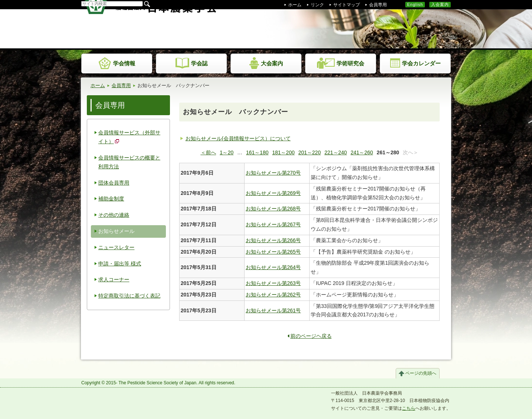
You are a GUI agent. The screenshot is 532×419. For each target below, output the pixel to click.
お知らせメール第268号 (273, 209)
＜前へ (208, 152)
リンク (317, 5)
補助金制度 (111, 199)
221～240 (336, 152)
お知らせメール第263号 (273, 283)
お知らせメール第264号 (273, 267)
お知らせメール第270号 (273, 173)
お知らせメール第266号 (273, 240)
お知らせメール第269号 (273, 193)
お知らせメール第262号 (273, 295)
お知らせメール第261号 (273, 310)
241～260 (362, 152)
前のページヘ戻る (310, 336)
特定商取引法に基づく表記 (129, 296)
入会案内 (440, 4)
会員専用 (378, 5)
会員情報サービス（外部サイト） (129, 137)
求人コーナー (114, 279)
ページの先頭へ (421, 373)
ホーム (295, 5)
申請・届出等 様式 (120, 264)
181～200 (284, 152)
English (415, 4)
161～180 (257, 152)
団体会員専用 (114, 183)
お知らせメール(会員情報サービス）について (238, 138)
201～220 (309, 152)
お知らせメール (116, 231)
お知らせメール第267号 (273, 224)
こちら (409, 408)
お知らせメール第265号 (273, 252)
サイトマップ (347, 5)
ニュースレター (116, 247)
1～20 (227, 152)
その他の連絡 (114, 215)
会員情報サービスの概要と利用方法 (129, 162)
